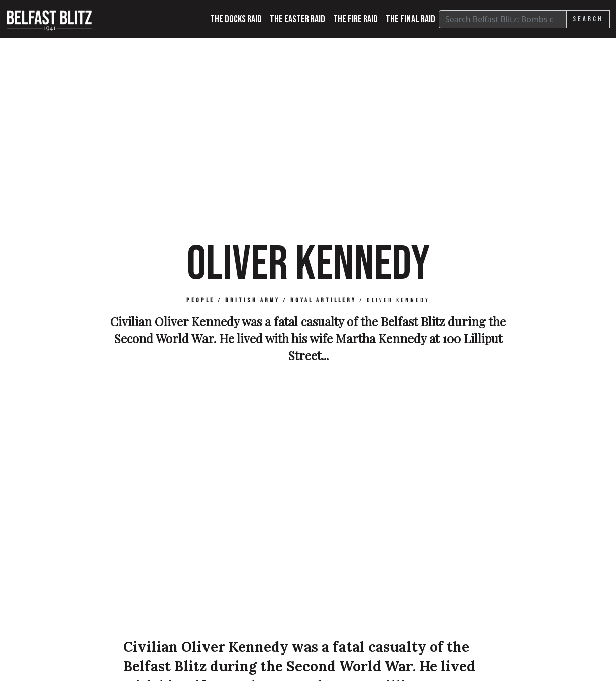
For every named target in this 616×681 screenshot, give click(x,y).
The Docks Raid (236, 19)
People (200, 300)
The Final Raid (410, 19)
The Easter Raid (297, 19)
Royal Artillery (323, 300)
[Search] (503, 19)
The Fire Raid (355, 19)
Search (588, 19)
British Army (252, 300)
